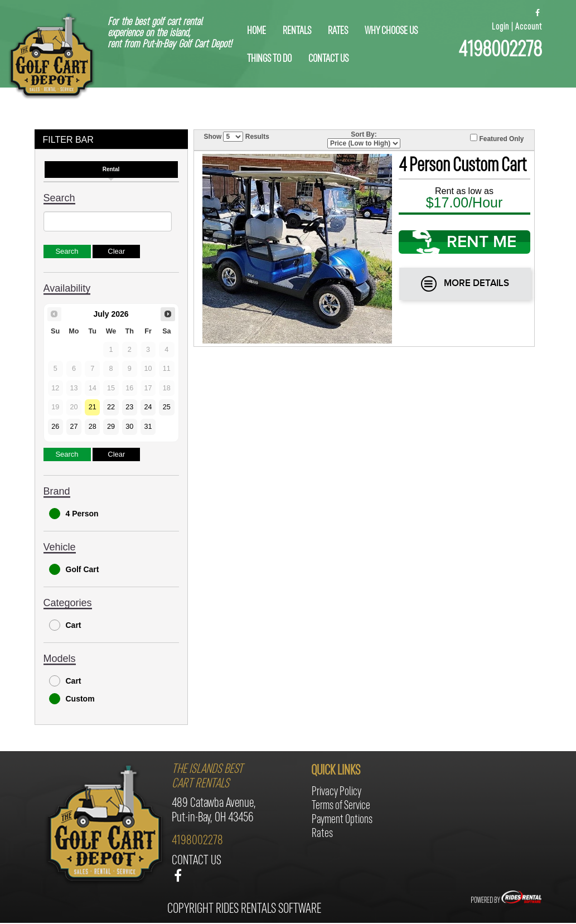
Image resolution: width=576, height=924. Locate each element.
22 (111, 407)
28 (93, 427)
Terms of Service (341, 806)
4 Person (74, 514)
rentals (297, 31)
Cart (65, 625)
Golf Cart (74, 569)
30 (129, 427)
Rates (338, 31)
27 (74, 427)
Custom (72, 699)
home (256, 31)
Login (500, 27)
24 (148, 407)
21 (93, 407)
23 (129, 407)
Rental (111, 169)
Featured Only (497, 138)
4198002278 (500, 51)
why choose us (391, 31)
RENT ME (464, 242)
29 (111, 427)
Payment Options (342, 820)
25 (167, 407)
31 (148, 427)
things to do (269, 59)
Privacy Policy (337, 792)
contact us (328, 59)
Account (529, 27)
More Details (465, 284)
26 (55, 427)
